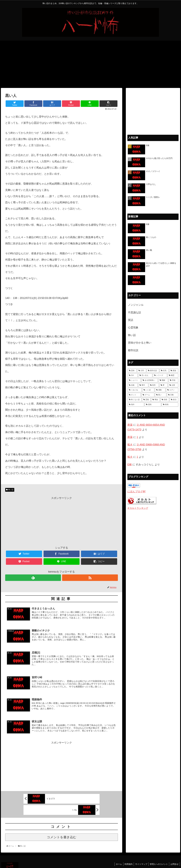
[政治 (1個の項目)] (174, 400)
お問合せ (174, 860)
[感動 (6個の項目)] (160, 390)
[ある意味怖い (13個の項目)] (150, 380)
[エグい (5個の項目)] (172, 390)
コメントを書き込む (62, 833)
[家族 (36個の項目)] (174, 371)
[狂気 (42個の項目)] (164, 371)
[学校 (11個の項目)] (173, 380)
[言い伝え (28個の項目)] (145, 375)
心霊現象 (133, 328)
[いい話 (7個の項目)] (148, 390)
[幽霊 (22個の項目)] (173, 375)
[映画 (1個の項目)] (170, 405)
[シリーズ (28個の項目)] (160, 375)
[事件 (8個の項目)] (143, 385)
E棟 (130, 465)
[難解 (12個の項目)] (163, 380)
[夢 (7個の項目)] (163, 385)
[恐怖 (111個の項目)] (132, 371)
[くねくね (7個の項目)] (135, 390)
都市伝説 (133, 350)
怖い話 (11, 490)
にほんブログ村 (136, 492)
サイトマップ (140, 860)
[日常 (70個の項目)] (142, 371)
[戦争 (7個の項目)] (154, 385)
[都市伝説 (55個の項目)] (153, 371)
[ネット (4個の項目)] (134, 395)
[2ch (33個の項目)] (133, 375)
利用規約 (127, 860)
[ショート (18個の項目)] (134, 380)
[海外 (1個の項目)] (136, 405)
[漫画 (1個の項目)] (153, 405)
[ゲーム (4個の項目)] (148, 395)
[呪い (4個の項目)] (161, 395)
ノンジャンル (136, 305)
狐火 (130, 445)
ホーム (117, 860)
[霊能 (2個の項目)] (146, 400)
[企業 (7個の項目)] (173, 385)
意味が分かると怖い (140, 343)
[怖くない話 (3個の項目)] (135, 400)
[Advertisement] (90, 64)
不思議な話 (134, 312)
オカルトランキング (138, 508)
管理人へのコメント (158, 860)
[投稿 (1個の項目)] (165, 400)
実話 (131, 320)
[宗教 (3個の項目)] (173, 395)
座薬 (130, 425)
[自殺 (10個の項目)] (133, 385)
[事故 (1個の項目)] (155, 400)
